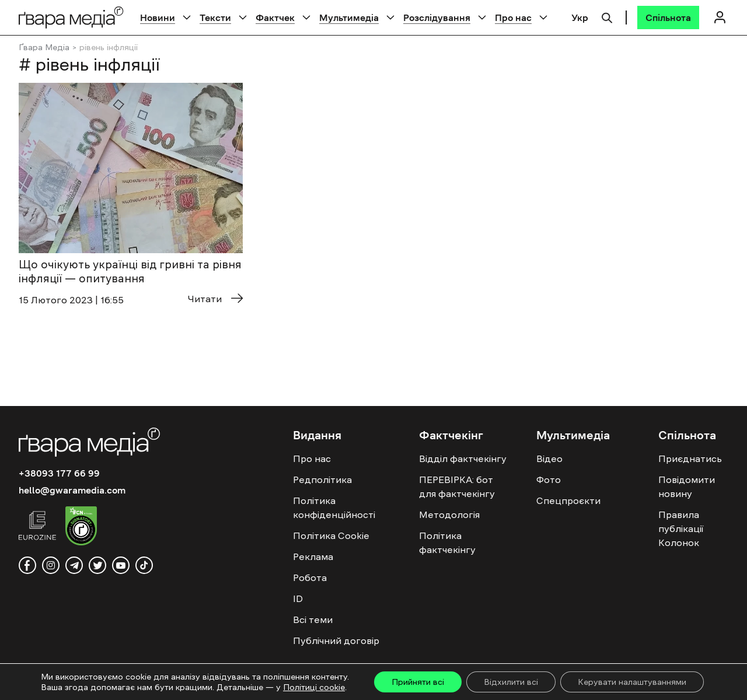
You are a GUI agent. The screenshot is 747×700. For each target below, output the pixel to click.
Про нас (513, 17)
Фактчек (275, 17)
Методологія (449, 514)
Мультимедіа (349, 17)
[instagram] (51, 565)
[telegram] (74, 565)
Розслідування (437, 17)
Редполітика (322, 480)
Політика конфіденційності (334, 508)
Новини (158, 17)
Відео (549, 459)
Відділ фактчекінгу (463, 459)
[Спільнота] (668, 17)
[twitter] (97, 565)
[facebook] (27, 565)
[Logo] (71, 17)
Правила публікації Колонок (681, 528)
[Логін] (720, 17)
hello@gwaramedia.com (72, 490)
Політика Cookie (331, 535)
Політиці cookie (314, 687)
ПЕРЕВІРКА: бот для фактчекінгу (457, 487)
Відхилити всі (511, 682)
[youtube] (121, 565)
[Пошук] (607, 16)
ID (298, 598)
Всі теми (313, 619)
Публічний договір (336, 640)
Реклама (313, 556)
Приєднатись (690, 459)
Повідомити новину (687, 487)
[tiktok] (144, 565)
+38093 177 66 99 (59, 473)
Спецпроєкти (568, 501)
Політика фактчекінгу (447, 542)
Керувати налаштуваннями (632, 682)
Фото (549, 480)
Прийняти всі (418, 682)
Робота (310, 577)
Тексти (215, 17)
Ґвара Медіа (44, 47)
